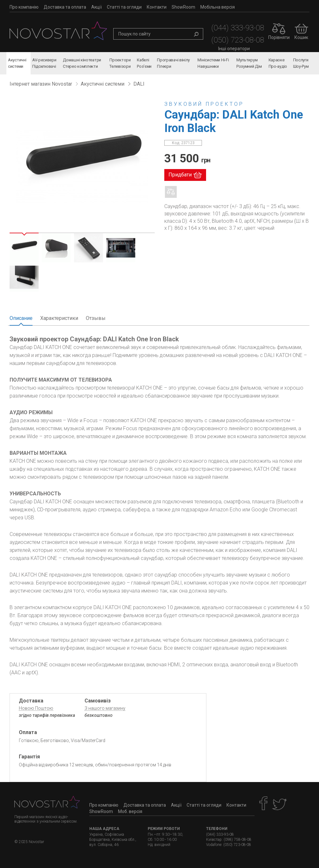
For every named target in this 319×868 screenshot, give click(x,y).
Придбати (180, 175)
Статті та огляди (124, 7)
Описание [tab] (21, 318)
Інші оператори (234, 49)
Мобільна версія (218, 7)
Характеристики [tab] (59, 318)
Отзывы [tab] (96, 318)
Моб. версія (130, 811)
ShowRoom (183, 7)
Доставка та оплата (65, 7)
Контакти (157, 7)
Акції (96, 7)
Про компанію (24, 7)
